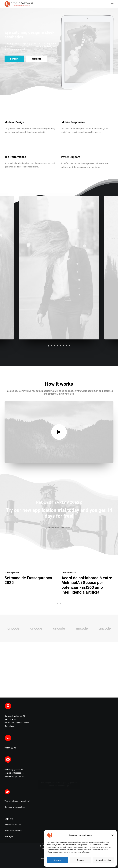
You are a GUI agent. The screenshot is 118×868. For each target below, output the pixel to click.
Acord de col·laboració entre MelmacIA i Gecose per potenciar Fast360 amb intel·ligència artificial (87, 583)
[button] (112, 835)
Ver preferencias (103, 860)
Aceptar (58, 860)
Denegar (80, 860)
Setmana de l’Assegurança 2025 (29, 579)
